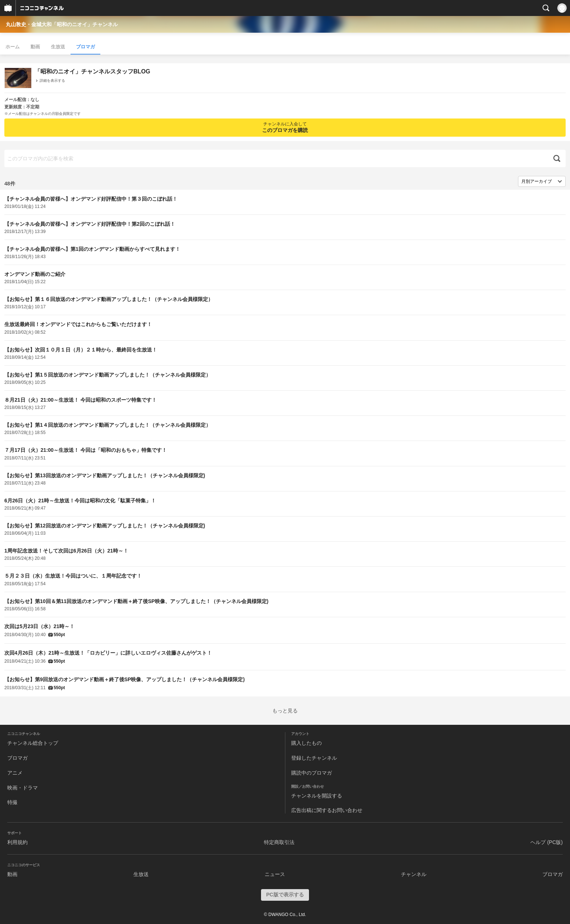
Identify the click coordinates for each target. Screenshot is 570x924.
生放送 (58, 47)
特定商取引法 (279, 842)
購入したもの (306, 743)
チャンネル (414, 874)
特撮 (12, 802)
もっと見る (285, 711)
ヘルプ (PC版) (547, 842)
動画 (35, 47)
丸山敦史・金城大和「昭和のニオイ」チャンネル (62, 24)
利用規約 (17, 842)
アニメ (15, 773)
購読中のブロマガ (312, 773)
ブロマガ (85, 47)
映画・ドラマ (23, 788)
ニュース (275, 874)
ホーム (13, 47)
